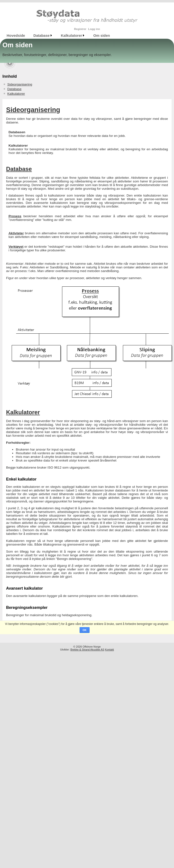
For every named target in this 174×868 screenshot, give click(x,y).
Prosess (15, 216)
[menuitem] (16, 35)
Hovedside (16, 35)
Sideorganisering (20, 84)
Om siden (102, 35)
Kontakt (109, 650)
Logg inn (94, 29)
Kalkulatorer (71, 35)
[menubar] (58, 35)
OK (85, 630)
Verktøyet (16, 247)
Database (41, 35)
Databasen (17, 132)
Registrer (80, 29)
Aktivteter (16, 233)
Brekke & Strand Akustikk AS (87, 650)
